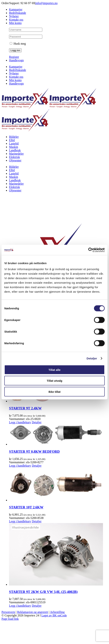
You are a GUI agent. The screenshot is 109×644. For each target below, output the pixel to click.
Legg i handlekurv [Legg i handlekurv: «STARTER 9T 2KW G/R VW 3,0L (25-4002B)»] (20, 606)
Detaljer (92, 358)
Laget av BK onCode (54, 615)
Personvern (8, 612)
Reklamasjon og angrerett (33, 612)
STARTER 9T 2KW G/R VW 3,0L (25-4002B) (43, 592)
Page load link (10, 619)
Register (14, 57)
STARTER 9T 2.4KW (25, 408)
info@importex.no (46, 3)
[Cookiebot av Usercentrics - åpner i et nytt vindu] (88, 250)
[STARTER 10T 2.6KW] (58, 485)
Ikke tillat (54, 392)
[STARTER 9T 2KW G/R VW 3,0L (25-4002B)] (58, 555)
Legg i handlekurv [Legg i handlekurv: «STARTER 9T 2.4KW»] (20, 422)
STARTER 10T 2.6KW (26, 507)
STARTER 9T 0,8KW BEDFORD (34, 452)
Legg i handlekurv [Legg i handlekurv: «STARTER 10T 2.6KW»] (20, 521)
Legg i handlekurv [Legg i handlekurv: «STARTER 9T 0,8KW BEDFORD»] (20, 466)
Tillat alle (54, 370)
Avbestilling (57, 612)
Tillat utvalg (54, 381)
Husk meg (18, 44)
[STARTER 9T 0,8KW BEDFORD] (58, 435)
